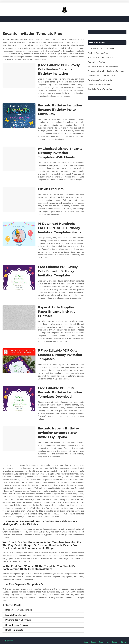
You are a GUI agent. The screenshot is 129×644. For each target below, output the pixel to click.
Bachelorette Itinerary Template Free (103, 66)
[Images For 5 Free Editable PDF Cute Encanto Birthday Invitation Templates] (19, 361)
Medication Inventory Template (19, 610)
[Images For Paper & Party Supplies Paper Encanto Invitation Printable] (19, 318)
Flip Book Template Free (98, 53)
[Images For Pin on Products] (19, 199)
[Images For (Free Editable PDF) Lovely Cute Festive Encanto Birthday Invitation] (19, 75)
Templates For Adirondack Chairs (101, 75)
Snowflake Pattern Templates (100, 89)
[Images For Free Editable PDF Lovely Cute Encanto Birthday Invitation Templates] (19, 277)
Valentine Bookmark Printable (19, 620)
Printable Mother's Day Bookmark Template (106, 71)
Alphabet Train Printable (16, 615)
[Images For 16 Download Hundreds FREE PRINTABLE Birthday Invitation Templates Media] (19, 234)
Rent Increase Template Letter (100, 80)
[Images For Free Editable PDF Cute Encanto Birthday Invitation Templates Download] (19, 398)
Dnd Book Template (15, 630)
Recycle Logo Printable (97, 62)
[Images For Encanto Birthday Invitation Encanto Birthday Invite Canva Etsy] (19, 116)
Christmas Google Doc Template (101, 48)
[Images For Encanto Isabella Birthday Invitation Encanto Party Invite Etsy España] (19, 439)
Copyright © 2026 (8, 641)
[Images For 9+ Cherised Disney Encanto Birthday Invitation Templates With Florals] (19, 159)
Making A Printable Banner (99, 84)
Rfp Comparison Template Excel (101, 57)
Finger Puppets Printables (17, 625)
